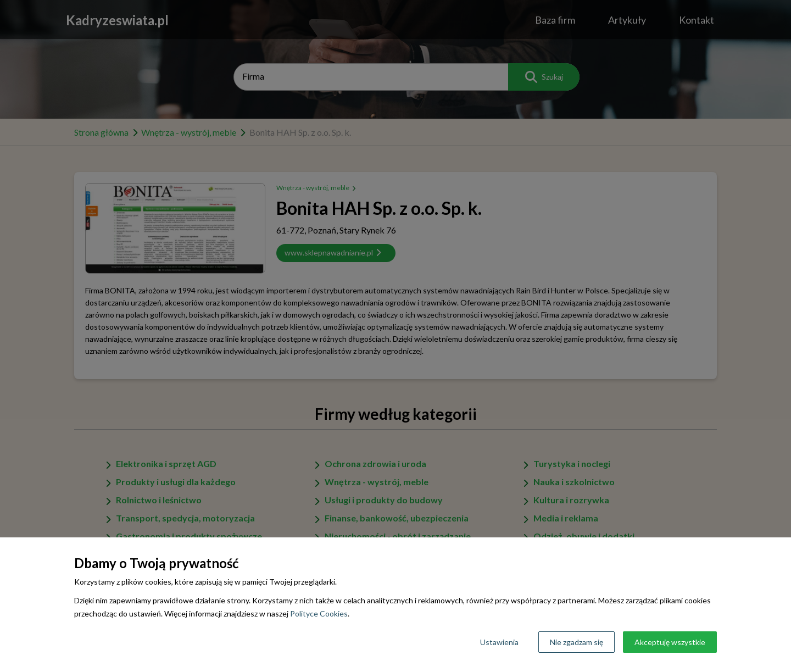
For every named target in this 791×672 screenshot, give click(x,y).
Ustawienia (499, 642)
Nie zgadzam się (576, 642)
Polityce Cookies (319, 613)
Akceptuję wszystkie (670, 642)
